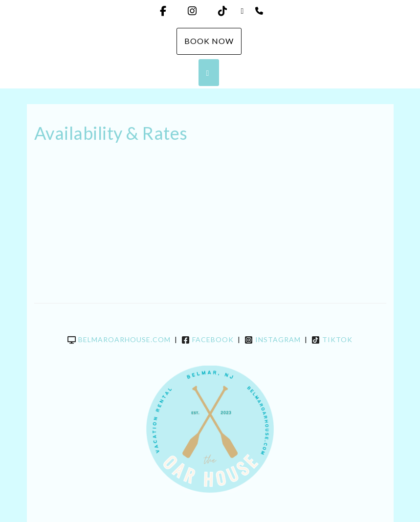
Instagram (273, 339)
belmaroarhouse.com (119, 339)
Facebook (208, 339)
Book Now (209, 41)
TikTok (332, 339)
